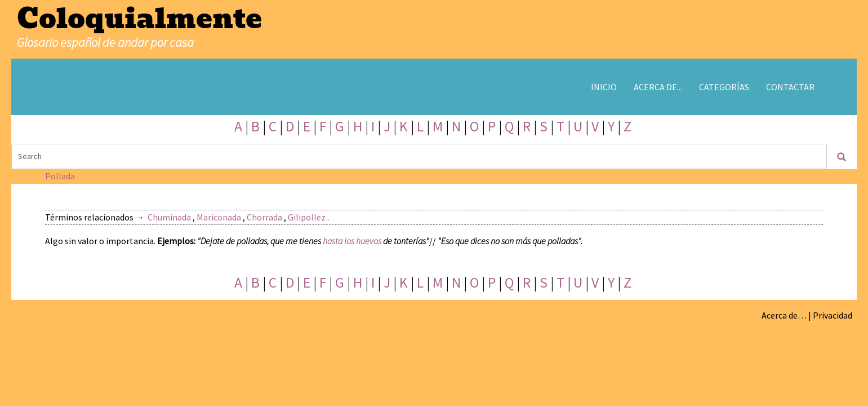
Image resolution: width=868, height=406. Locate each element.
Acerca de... (658, 87)
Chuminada (169, 217)
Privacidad (833, 315)
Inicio (604, 87)
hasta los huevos (352, 241)
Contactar (790, 87)
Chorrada (264, 217)
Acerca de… (784, 315)
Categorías (724, 87)
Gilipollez (307, 217)
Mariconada (219, 217)
